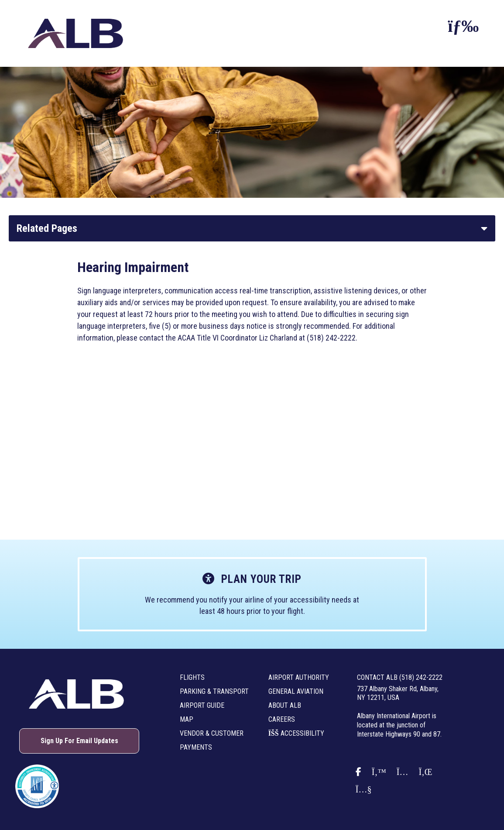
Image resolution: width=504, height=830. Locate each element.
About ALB (285, 705)
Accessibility (296, 733)
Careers (282, 719)
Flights (192, 677)
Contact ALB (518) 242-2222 (400, 677)
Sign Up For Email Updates (79, 741)
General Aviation (296, 691)
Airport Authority (299, 677)
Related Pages (47, 228)
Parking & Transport (214, 691)
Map (187, 719)
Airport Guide (202, 705)
